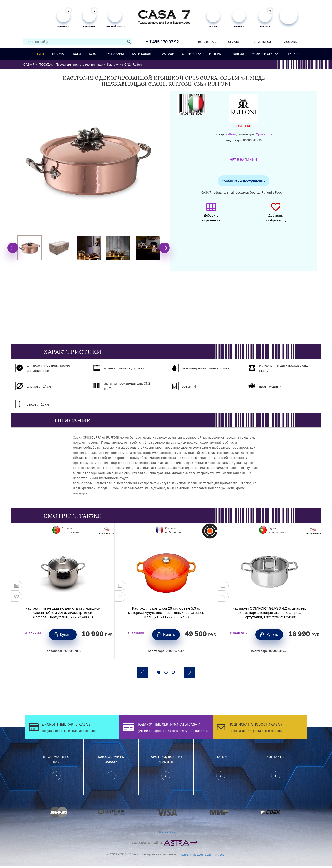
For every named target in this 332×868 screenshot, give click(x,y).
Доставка (291, 42)
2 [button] (166, 672)
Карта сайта (168, 832)
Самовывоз (262, 42)
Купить (66, 635)
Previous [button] (13, 248)
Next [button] (164, 248)
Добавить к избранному (276, 215)
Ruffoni (231, 134)
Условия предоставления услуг (203, 855)
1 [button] (159, 672)
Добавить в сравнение (211, 215)
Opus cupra (264, 134)
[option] (29, 248)
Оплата (234, 42)
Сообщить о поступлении (244, 181)
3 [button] (173, 672)
